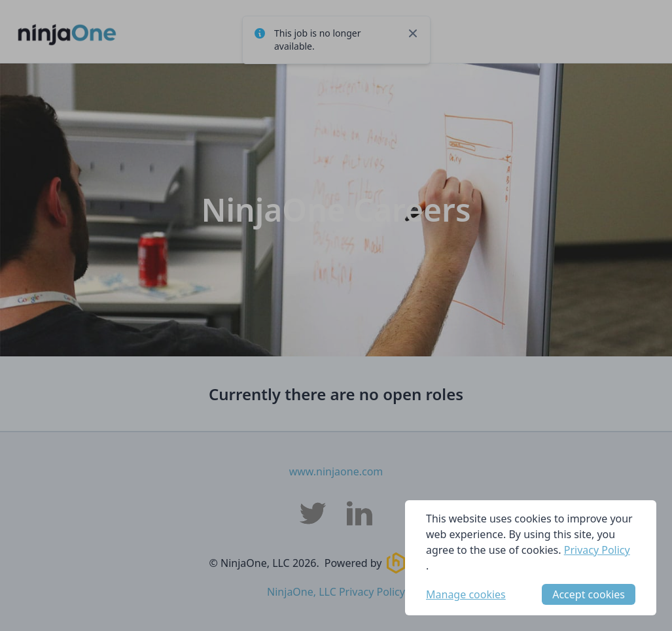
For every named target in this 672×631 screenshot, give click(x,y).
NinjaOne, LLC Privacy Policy (336, 592)
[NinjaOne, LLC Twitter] (313, 513)
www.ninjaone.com (336, 471)
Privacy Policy (597, 550)
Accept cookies (589, 594)
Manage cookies (466, 594)
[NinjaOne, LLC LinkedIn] (360, 513)
